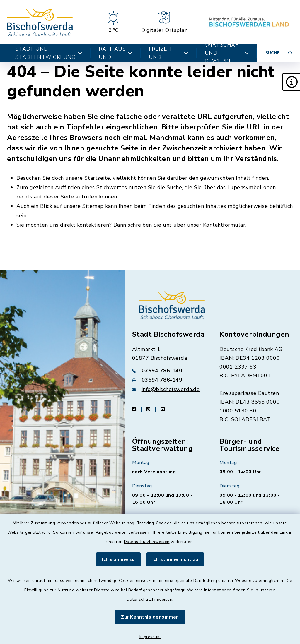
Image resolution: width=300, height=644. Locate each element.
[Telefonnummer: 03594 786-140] (169, 371)
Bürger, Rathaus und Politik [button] (116, 53)
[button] (291, 82)
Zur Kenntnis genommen (150, 617)
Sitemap (93, 206)
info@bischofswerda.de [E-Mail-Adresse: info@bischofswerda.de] (171, 389)
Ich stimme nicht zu (175, 559)
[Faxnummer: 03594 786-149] (169, 380)
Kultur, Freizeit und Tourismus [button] (169, 53)
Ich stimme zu (118, 559)
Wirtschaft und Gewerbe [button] (227, 53)
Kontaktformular (224, 225)
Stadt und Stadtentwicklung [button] (49, 53)
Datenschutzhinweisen (147, 542)
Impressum (150, 637)
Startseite (97, 178)
